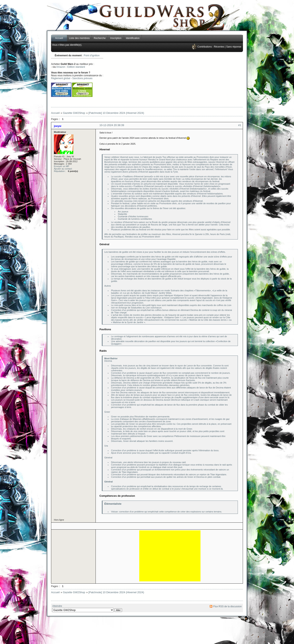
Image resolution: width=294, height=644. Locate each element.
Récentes (219, 47)
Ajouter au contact (63, 169)
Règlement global (61, 78)
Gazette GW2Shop (74, 113)
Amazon (61, 67)
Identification (133, 38)
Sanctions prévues (82, 78)
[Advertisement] (187, 80)
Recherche (100, 38)
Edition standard (76, 67)
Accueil (59, 38)
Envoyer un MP (62, 166)
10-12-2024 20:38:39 (112, 125)
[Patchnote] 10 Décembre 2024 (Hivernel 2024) (116, 113)
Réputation (59, 171)
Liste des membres (79, 38)
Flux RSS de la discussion (228, 606)
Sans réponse (234, 47)
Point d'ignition (92, 55)
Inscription (116, 38)
